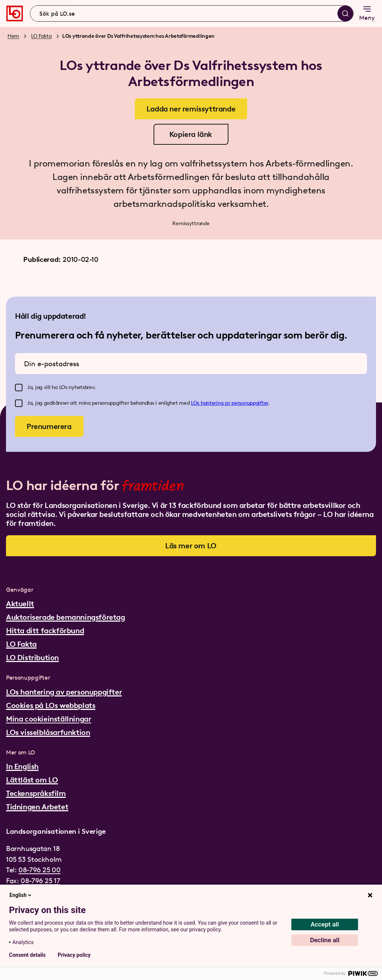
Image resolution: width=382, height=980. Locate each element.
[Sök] (345, 13)
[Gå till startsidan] (15, 13)
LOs (196, 403)
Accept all (325, 924)
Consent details (27, 955)
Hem (13, 36)
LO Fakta (41, 36)
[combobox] (192, 13)
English (21, 895)
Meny (367, 13)
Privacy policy (74, 955)
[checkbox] (19, 388)
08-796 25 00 (39, 870)
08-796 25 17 (40, 881)
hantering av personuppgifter (234, 403)
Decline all (325, 940)
